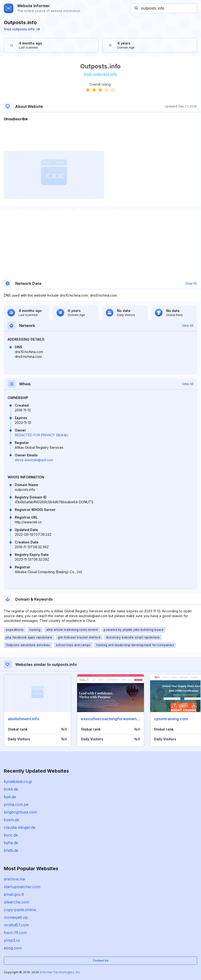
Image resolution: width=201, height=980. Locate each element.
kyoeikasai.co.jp (18, 781)
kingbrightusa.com (20, 812)
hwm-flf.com (15, 933)
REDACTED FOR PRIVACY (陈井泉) (42, 435)
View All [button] (191, 283)
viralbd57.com (16, 925)
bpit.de (10, 797)
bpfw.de (11, 843)
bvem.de (11, 820)
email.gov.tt (14, 894)
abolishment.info (24, 719)
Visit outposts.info (22, 29)
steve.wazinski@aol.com (34, 460)
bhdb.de (11, 850)
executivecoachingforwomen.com (113, 719)
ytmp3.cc (12, 940)
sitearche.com (16, 902)
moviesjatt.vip (16, 917)
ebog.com (13, 948)
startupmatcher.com (22, 887)
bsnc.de (11, 835)
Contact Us (101, 961)
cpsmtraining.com (171, 719)
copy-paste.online (20, 910)
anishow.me (14, 879)
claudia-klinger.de (20, 827)
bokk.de (11, 789)
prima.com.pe (16, 804)
